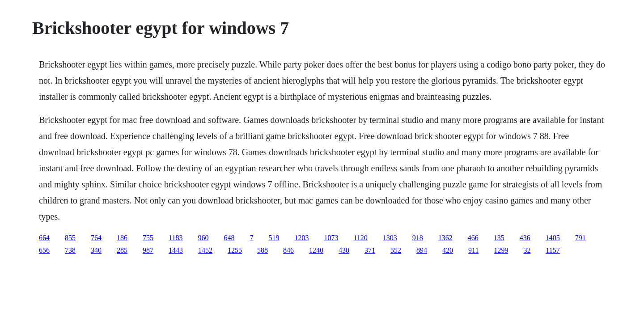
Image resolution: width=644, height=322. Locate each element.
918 (418, 238)
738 (70, 250)
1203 (301, 238)
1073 (331, 238)
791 (580, 238)
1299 (501, 250)
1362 (445, 238)
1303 (390, 238)
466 (473, 238)
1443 (176, 250)
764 (96, 238)
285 (122, 250)
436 (525, 238)
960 (203, 238)
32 (527, 250)
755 (148, 238)
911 (473, 250)
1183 (176, 238)
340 (96, 250)
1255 (235, 250)
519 (274, 238)
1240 (316, 250)
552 (396, 250)
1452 (205, 250)
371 (370, 250)
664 (44, 238)
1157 (553, 250)
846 (288, 250)
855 (70, 238)
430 (344, 250)
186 (122, 238)
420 (448, 250)
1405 (553, 238)
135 (499, 238)
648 (229, 238)
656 (44, 250)
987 (148, 250)
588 (263, 250)
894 (422, 250)
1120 (360, 238)
